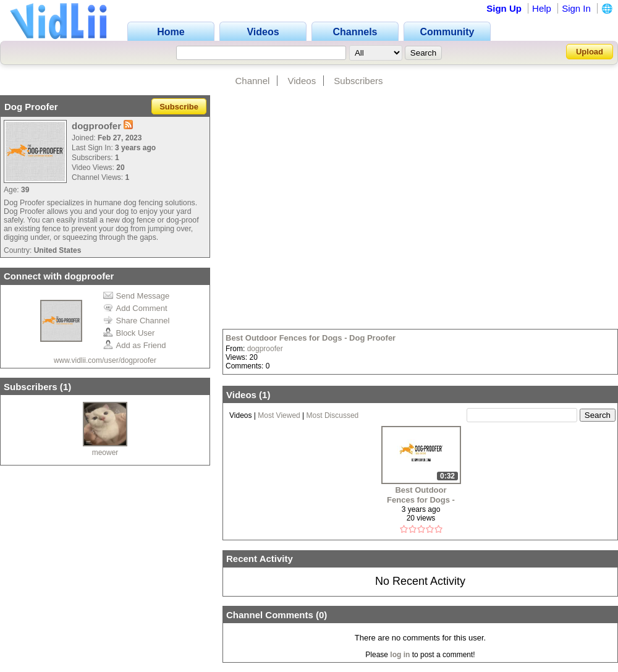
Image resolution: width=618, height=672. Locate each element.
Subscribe (179, 107)
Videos (302, 81)
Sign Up (504, 8)
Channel (252, 81)
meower (105, 453)
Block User (129, 333)
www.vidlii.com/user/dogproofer (105, 360)
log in (400, 655)
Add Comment (135, 308)
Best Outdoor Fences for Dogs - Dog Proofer (311, 338)
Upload (590, 52)
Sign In (576, 8)
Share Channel (137, 321)
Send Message (137, 296)
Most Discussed (333, 415)
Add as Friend (135, 345)
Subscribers (358, 81)
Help (542, 8)
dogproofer (265, 349)
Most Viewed (279, 415)
